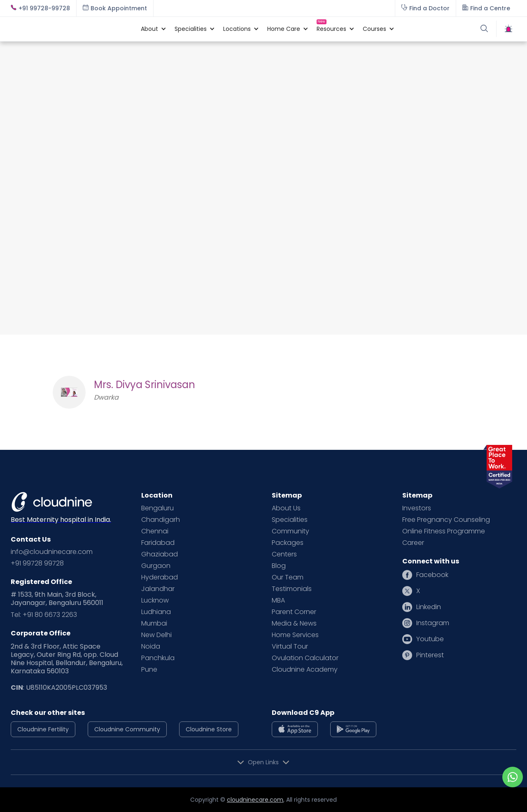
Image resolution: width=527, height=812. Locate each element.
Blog (279, 566)
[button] (149, 29)
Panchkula (158, 658)
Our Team (288, 577)
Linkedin (429, 607)
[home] (72, 29)
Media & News (294, 624)
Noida (151, 647)
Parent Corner (294, 612)
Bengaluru (157, 508)
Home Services (295, 635)
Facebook (432, 575)
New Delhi (156, 635)
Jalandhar (158, 589)
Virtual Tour (290, 647)
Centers (284, 554)
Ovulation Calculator (305, 658)
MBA (278, 600)
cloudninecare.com (255, 800)
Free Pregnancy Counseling (446, 520)
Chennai (155, 531)
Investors (417, 508)
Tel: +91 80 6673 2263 (44, 615)
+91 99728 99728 (37, 563)
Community (290, 531)
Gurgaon (156, 566)
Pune (149, 670)
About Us (286, 508)
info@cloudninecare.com (52, 552)
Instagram (433, 623)
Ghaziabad (160, 554)
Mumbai (154, 624)
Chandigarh (161, 520)
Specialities (290, 520)
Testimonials (292, 589)
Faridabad (158, 543)
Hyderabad (160, 577)
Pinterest (430, 655)
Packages (288, 543)
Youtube (430, 639)
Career (413, 543)
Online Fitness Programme (444, 531)
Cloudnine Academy (305, 670)
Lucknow (155, 600)
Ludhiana (156, 612)
